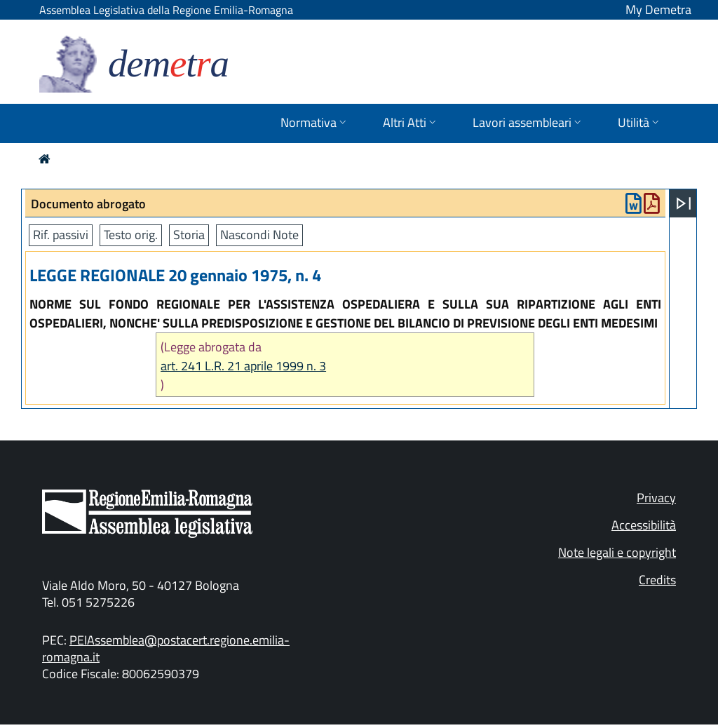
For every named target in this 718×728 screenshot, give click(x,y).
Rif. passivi (61, 235)
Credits (657, 580)
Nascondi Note (259, 235)
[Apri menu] (684, 203)
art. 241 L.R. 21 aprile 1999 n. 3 (243, 366)
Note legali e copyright (617, 552)
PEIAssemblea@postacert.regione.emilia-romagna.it (166, 648)
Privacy (656, 498)
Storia (189, 235)
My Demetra (658, 9)
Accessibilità (644, 525)
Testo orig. (131, 235)
